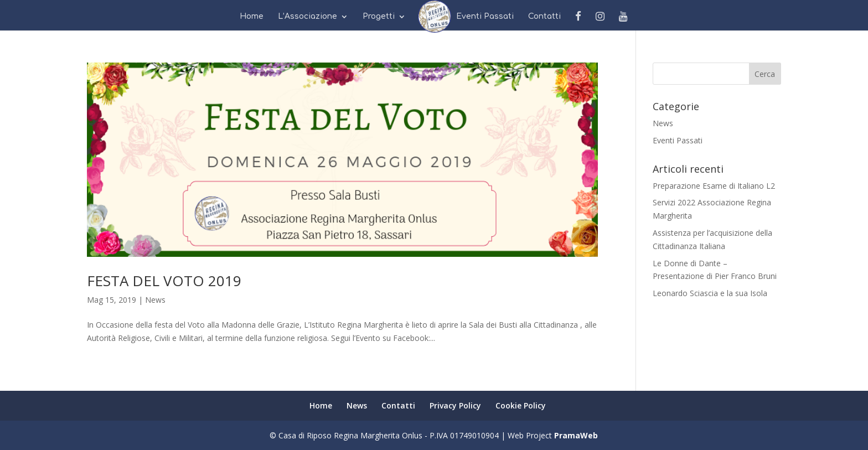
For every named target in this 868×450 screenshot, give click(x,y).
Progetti (379, 17)
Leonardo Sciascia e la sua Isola (710, 293)
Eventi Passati (485, 17)
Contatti (544, 17)
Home (252, 17)
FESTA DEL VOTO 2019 (164, 281)
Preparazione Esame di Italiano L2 (714, 186)
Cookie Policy (521, 405)
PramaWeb (576, 435)
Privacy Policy (455, 405)
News (431, 17)
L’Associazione (308, 17)
